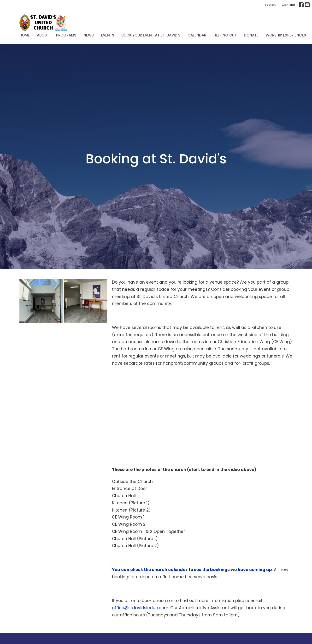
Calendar (197, 35)
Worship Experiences (286, 35)
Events (108, 35)
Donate (251, 35)
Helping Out (225, 35)
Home (25, 35)
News (89, 35)
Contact (288, 5)
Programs (66, 35)
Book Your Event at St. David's (151, 35)
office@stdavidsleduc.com (140, 608)
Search (270, 5)
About (43, 35)
